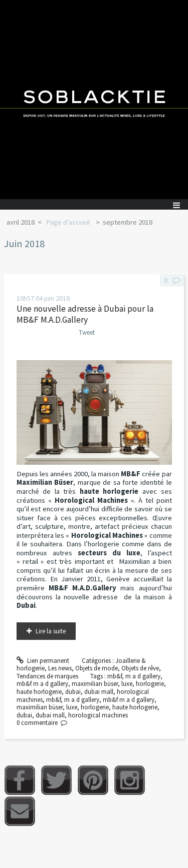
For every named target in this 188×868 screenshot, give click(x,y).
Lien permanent (43, 661)
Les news (60, 668)
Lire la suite (51, 631)
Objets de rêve (140, 668)
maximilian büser (95, 684)
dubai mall (99, 692)
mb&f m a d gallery (42, 684)
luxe (127, 684)
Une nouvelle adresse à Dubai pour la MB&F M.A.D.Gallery (85, 314)
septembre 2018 (128, 222)
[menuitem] (24, 223)
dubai (73, 692)
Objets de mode (97, 668)
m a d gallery (143, 676)
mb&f (115, 676)
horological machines (98, 715)
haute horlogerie (39, 692)
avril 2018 (21, 222)
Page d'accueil (68, 222)
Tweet (87, 332)
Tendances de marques (47, 676)
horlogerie (150, 684)
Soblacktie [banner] (94, 100)
